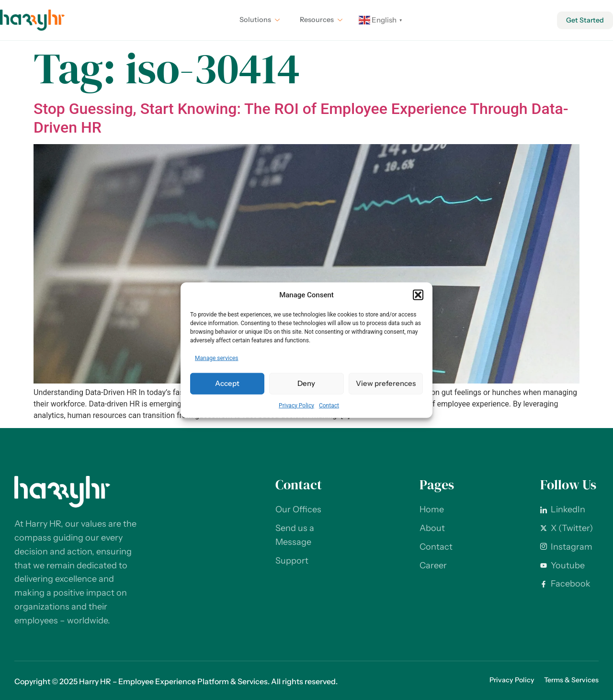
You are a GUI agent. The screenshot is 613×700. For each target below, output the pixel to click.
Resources (320, 20)
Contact (329, 405)
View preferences (386, 383)
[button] (418, 295)
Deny (306, 383)
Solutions (256, 20)
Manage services (217, 358)
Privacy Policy (296, 405)
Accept (227, 383)
